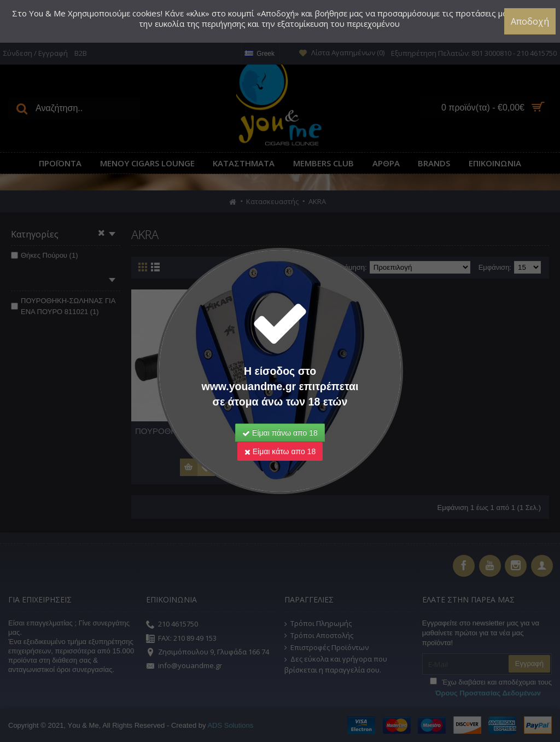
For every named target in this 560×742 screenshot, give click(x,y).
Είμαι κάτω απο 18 (280, 451)
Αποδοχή (530, 21)
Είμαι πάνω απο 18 (280, 433)
